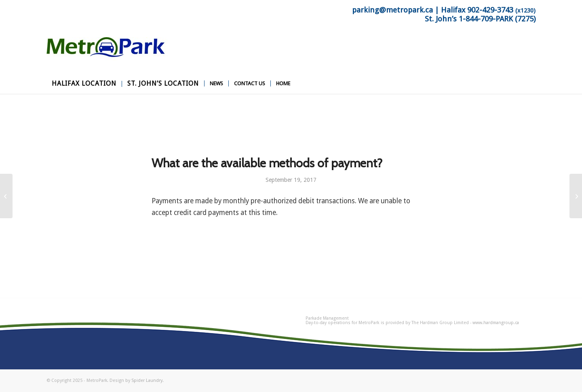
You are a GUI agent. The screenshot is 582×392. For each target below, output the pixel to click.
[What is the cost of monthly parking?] (6, 196)
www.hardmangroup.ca (496, 323)
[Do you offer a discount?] (576, 196)
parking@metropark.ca (392, 10)
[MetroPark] (107, 55)
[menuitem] (84, 84)
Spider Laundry (147, 380)
